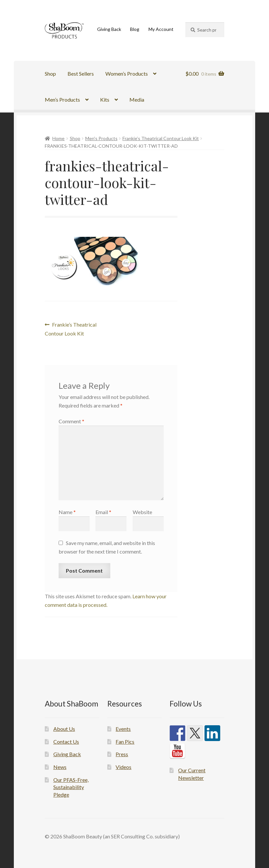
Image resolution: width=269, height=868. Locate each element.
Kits (105, 99)
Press (122, 754)
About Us (64, 729)
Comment (71, 421)
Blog (135, 29)
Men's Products (101, 138)
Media (137, 99)
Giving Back (109, 29)
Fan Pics (125, 742)
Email (103, 512)
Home (58, 138)
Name (67, 512)
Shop (50, 74)
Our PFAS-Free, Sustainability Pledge (71, 787)
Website (142, 512)
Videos (123, 767)
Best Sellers (81, 74)
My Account (161, 29)
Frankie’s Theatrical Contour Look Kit (161, 138)
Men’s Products (62, 99)
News (60, 767)
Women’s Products (127, 74)
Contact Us (66, 742)
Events (123, 729)
